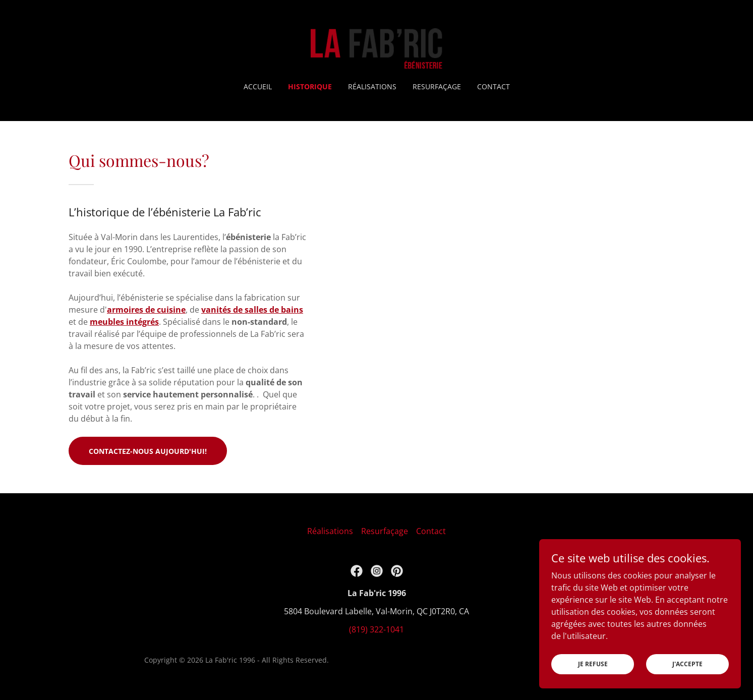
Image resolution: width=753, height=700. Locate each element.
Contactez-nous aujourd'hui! (148, 451)
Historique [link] (310, 86)
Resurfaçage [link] (437, 86)
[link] (376, 47)
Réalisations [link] (372, 86)
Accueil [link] (258, 86)
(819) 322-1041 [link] (376, 629)
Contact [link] (494, 86)
